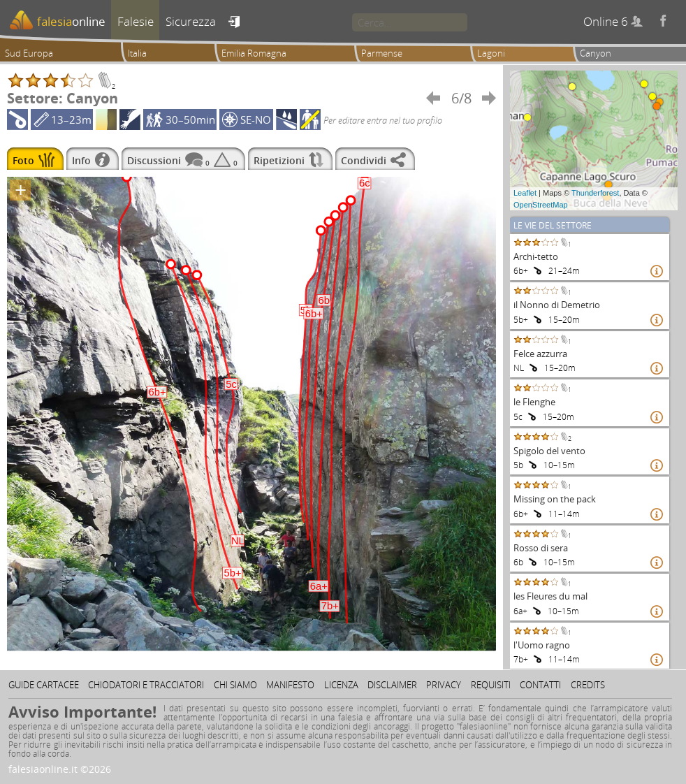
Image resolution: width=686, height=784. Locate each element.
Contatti (540, 685)
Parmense (382, 53)
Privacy (444, 685)
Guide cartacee (44, 685)
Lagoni (491, 53)
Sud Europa (29, 53)
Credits (588, 685)
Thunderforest (595, 193)
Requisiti (491, 685)
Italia (137, 53)
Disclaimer (392, 685)
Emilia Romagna (254, 53)
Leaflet (525, 193)
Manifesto (290, 685)
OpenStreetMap (541, 205)
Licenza (341, 685)
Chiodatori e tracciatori (146, 685)
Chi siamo (235, 685)
